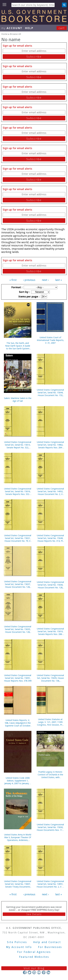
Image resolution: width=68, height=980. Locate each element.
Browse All (15, 34)
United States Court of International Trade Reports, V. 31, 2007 (50, 340)
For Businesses (50, 947)
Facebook (25, 972)
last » (59, 280)
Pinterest (44, 972)
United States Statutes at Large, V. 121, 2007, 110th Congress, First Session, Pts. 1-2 (50, 722)
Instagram (34, 972)
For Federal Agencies (34, 952)
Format (16, 287)
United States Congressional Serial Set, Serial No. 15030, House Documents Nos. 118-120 (50, 827)
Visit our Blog (34, 968)
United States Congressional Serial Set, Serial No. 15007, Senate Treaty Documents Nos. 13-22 (18, 884)
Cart (62, 28)
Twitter (29, 972)
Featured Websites (34, 957)
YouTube (39, 972)
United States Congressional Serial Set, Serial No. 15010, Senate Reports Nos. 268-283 (50, 631)
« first (13, 280)
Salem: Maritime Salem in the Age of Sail (18, 400)
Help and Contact (47, 942)
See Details (34, 914)
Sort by (24, 292)
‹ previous (29, 280)
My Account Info (19, 947)
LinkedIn (48, 972)
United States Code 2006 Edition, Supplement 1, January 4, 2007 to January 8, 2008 (18, 781)
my (12, 28)
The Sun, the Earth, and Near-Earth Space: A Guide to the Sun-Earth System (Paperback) (18, 346)
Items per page (29, 296)
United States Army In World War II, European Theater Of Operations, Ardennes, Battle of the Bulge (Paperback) (18, 837)
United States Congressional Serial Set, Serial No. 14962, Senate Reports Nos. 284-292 (50, 445)
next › (45, 280)
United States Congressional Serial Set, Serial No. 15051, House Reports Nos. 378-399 (18, 678)
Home (4, 34)
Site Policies (17, 942)
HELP (29, 28)
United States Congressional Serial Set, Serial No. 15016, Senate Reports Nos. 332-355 (18, 491)
